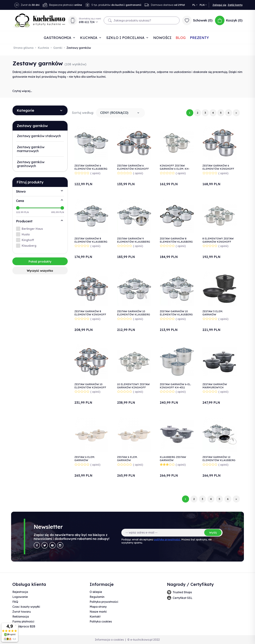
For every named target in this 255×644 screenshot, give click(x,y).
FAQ (15, 602)
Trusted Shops (182, 592)
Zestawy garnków (32, 126)
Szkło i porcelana (126, 38)
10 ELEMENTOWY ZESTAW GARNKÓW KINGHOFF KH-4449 (133, 387)
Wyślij (213, 533)
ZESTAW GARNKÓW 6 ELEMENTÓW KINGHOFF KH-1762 (218, 169)
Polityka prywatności (104, 602)
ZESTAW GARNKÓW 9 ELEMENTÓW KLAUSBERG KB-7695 (134, 242)
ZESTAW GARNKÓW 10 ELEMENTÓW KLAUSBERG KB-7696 (134, 315)
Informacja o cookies (109, 640)
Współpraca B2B (24, 626)
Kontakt (95, 617)
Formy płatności (23, 621)
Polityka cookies (101, 621)
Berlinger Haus (32, 229)
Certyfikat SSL (183, 598)
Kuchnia (89, 38)
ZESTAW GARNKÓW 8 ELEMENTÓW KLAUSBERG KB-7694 (91, 242)
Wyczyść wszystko (40, 271)
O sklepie (96, 592)
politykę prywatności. (167, 540)
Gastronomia (58, 38)
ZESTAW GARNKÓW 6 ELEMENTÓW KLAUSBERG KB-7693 (91, 169)
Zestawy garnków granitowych (31, 164)
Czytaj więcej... (22, 91)
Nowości (162, 38)
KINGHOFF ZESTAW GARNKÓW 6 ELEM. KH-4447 (175, 169)
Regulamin (97, 597)
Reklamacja (21, 617)
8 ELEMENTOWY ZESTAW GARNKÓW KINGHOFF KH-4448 (218, 242)
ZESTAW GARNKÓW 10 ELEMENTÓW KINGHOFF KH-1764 (90, 387)
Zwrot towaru (22, 612)
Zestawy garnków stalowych (39, 136)
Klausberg (29, 246)
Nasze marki (98, 612)
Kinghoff (28, 240)
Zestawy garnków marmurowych (31, 149)
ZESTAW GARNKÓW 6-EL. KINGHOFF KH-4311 (175, 386)
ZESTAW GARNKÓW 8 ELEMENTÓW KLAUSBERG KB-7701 (176, 242)
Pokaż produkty (40, 261)
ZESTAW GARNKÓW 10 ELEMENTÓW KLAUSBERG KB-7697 (176, 315)
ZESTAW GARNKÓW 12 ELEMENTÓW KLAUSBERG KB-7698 (219, 460)
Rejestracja (20, 592)
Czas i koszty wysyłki (26, 607)
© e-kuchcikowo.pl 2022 (144, 640)
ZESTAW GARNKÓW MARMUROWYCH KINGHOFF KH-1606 (215, 387)
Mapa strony (98, 607)
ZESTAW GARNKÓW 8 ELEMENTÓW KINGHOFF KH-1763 (90, 315)
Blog (181, 38)
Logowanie (20, 597)
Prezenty (199, 38)
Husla (26, 234)
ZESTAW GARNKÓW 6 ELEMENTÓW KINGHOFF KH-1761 (133, 169)
